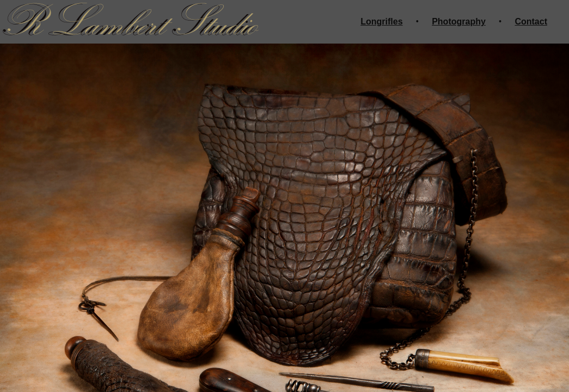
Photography (459, 22)
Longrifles (381, 22)
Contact (531, 22)
